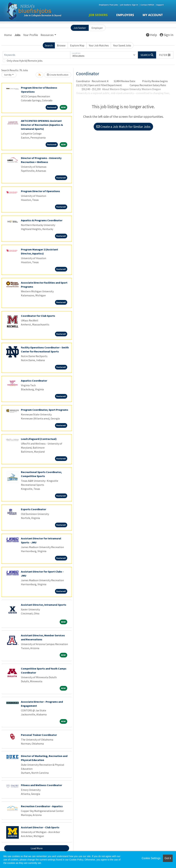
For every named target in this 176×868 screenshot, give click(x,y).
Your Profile (31, 35)
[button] (165, 55)
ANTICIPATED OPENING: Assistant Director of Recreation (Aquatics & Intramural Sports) (42, 125)
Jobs (17, 35)
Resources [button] (47, 35)
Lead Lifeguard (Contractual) (39, 439)
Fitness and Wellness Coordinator (41, 785)
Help (152, 35)
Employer (97, 28)
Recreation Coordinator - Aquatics (42, 806)
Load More (37, 848)
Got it (168, 858)
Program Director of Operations (40, 191)
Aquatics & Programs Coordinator (42, 220)
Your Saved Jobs (122, 45)
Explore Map (77, 45)
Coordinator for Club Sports (38, 316)
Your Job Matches (99, 45)
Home (8, 35)
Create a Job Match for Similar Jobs (123, 127)
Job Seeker (80, 28)
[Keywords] (36, 55)
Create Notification (58, 75)
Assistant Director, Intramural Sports (44, 605)
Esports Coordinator (34, 509)
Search (49, 45)
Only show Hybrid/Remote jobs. (25, 61)
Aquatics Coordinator (34, 381)
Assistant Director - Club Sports (40, 827)
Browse (61, 45)
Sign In (167, 35)
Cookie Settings (151, 858)
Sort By (8, 75)
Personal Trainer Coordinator (39, 735)
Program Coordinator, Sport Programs (45, 410)
